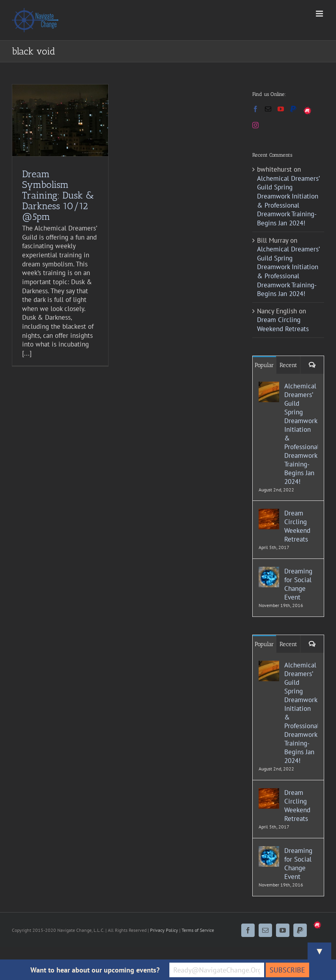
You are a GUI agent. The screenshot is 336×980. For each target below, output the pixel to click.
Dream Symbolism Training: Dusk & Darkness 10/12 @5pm (58, 195)
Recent (288, 365)
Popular (264, 365)
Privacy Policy (164, 930)
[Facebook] (255, 109)
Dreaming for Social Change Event (298, 584)
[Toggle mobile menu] (320, 14)
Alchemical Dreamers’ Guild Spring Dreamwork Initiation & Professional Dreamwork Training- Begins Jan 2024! (288, 201)
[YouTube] (281, 109)
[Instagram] (255, 125)
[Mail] (268, 109)
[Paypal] (293, 109)
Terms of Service (198, 930)
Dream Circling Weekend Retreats (283, 324)
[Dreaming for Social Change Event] (269, 571)
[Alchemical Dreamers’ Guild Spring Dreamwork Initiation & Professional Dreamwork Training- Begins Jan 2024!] (269, 386)
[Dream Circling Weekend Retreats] (269, 513)
